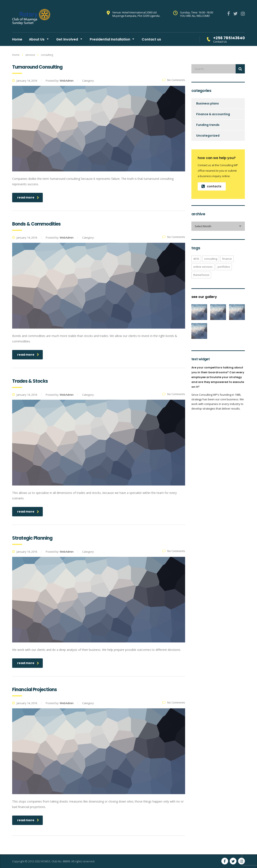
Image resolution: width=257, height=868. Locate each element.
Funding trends (208, 125)
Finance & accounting (213, 114)
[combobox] (218, 226)
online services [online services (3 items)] (203, 267)
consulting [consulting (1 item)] (211, 259)
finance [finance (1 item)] (227, 259)
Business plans (208, 103)
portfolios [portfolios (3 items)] (224, 267)
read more (28, 197)
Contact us (151, 39)
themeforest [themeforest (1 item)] (201, 275)
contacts (211, 186)
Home (17, 39)
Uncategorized (208, 136)
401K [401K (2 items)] (196, 259)
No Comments (174, 80)
